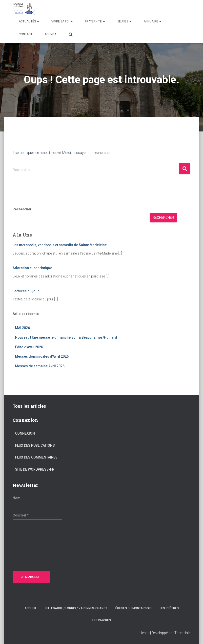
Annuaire (152, 21)
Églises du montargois (133, 608)
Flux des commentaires (36, 457)
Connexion (25, 433)
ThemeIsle (182, 633)
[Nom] (37, 498)
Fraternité (95, 21)
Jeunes (124, 21)
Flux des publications (35, 445)
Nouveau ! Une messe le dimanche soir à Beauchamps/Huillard (66, 337)
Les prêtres (169, 608)
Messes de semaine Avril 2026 (40, 366)
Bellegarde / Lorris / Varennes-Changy (76, 608)
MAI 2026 (22, 328)
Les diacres (102, 620)
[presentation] (33, 546)
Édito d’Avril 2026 (29, 347)
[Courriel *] (37, 515)
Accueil (30, 608)
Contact (26, 34)
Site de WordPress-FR (35, 469)
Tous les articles (29, 406)
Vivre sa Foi (62, 21)
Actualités (29, 21)
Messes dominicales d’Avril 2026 (42, 356)
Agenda (51, 34)
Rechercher (22, 209)
